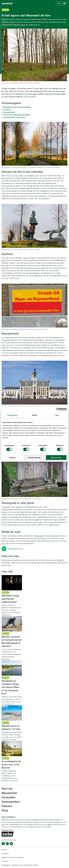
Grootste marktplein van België (17, 115)
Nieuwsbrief (9, 793)
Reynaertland (9, 112)
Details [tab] (34, 415)
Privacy (4, 850)
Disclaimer (5, 853)
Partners (7, 806)
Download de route (15, 549)
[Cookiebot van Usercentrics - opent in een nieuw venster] (58, 409)
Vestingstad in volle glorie (14, 117)
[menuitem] (7, 3)
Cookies (5, 861)
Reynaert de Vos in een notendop (17, 107)
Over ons (7, 789)
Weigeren (13, 457)
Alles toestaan (56, 457)
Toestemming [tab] (12, 415)
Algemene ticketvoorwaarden (13, 857)
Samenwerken (11, 802)
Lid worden (9, 797)
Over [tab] (57, 415)
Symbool (7, 110)
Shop (5, 811)
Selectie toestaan (35, 457)
